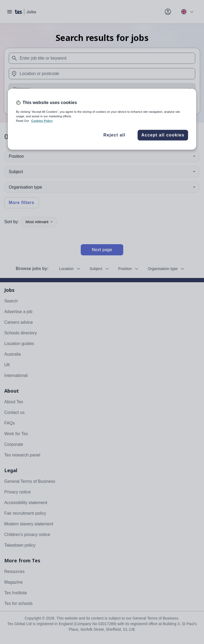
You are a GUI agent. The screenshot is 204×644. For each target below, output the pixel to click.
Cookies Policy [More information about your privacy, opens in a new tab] (42, 121)
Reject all (114, 135)
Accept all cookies (163, 135)
